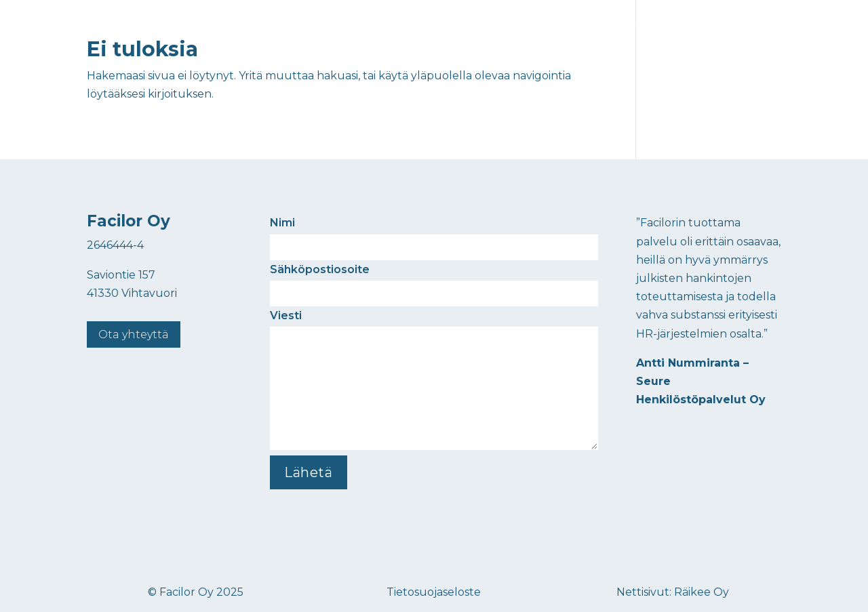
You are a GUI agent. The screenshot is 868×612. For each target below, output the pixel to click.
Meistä (689, 26)
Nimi (434, 234)
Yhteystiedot (751, 26)
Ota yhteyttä (134, 334)
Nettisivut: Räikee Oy (673, 592)
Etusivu (422, 26)
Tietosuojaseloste (434, 592)
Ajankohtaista (627, 26)
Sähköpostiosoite (434, 281)
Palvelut (474, 26)
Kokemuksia (551, 26)
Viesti (434, 381)
